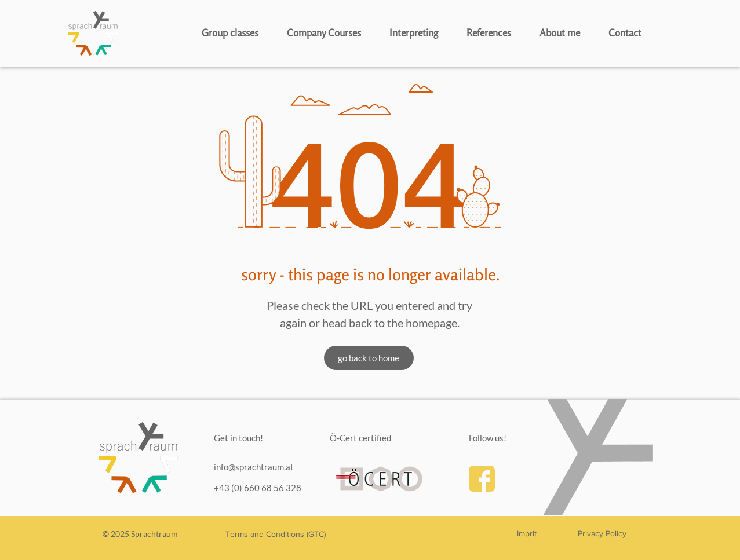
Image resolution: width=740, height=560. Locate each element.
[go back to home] (369, 358)
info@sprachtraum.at (254, 467)
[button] (238, 33)
